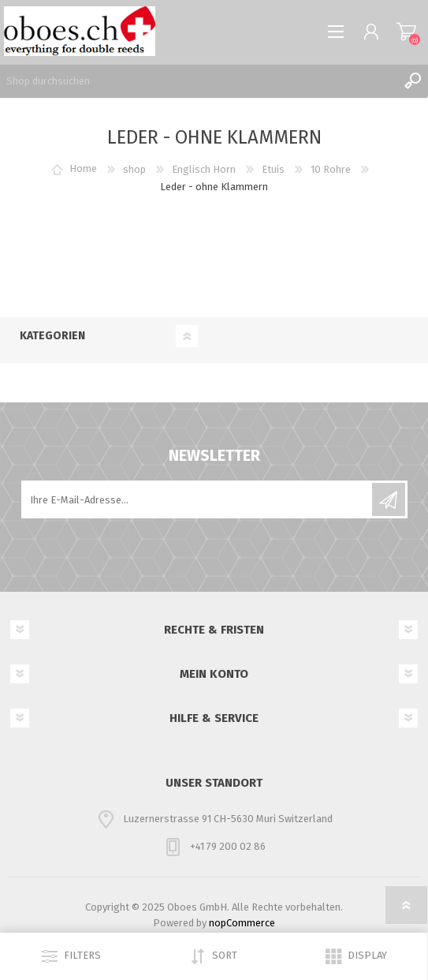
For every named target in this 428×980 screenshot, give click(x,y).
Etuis (273, 169)
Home (83, 169)
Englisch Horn (204, 169)
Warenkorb (406, 32)
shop (134, 169)
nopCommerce (242, 923)
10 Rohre (331, 169)
